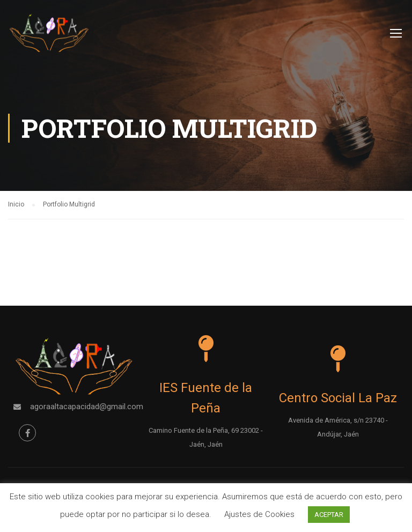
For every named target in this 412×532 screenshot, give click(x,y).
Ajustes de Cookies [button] (259, 514)
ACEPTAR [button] (329, 515)
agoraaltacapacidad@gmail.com (87, 407)
